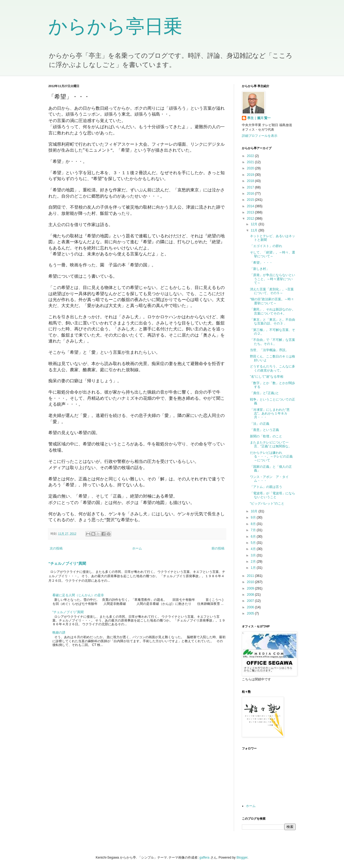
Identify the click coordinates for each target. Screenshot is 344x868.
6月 (254, 537)
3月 (254, 555)
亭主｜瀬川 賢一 (259, 118)
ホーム (137, 548)
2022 (251, 156)
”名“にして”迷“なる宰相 (267, 377)
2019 (251, 175)
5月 (254, 543)
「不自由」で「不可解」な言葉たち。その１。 (273, 342)
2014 (251, 206)
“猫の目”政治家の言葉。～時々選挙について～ (272, 301)
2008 (251, 595)
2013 (251, 212)
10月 (255, 511)
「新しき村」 (260, 269)
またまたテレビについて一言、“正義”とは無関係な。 (271, 444)
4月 (254, 549)
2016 (251, 194)
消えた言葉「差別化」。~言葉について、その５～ (272, 291)
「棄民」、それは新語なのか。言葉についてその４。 (273, 311)
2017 (251, 187)
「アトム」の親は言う (266, 487)
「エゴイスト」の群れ (266, 246)
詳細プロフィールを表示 (260, 136)
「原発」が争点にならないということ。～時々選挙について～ (273, 279)
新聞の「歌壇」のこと (266, 436)
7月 (254, 530)
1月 (254, 568)
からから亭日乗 (115, 26)
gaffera (204, 858)
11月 (255, 230)
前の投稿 (218, 548)
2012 (251, 219)
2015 (251, 200)
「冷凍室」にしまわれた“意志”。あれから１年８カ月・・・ (270, 414)
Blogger (242, 858)
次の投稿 (56, 548)
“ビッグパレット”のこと (267, 503)
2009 (251, 588)
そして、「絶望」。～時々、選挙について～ (273, 254)
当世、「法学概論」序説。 (269, 350)
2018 (251, 181)
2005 (251, 613)
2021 (251, 162)
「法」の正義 (260, 424)
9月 (254, 517)
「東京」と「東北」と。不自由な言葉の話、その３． (273, 322)
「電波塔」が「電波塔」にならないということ (273, 495)
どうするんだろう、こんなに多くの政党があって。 (273, 368)
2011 (251, 576)
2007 (251, 601)
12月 (255, 224)
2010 (251, 582)
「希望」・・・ (261, 263)
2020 (251, 168)
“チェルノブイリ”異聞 (67, 563)
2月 (254, 562)
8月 (254, 524)
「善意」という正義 (264, 430)
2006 (251, 607)
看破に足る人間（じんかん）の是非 (78, 595)
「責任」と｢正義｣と (264, 393)
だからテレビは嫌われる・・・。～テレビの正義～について (271, 457)
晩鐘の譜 (59, 633)
